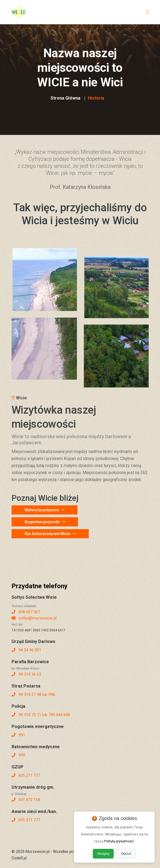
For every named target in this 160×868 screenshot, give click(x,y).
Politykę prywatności (119, 841)
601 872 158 (26, 800)
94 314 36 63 (26, 674)
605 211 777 (26, 776)
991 (18, 735)
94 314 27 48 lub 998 (33, 695)
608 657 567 (26, 612)
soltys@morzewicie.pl (34, 618)
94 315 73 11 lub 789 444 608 (41, 715)
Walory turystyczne (45, 510)
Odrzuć (126, 854)
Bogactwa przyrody (45, 522)
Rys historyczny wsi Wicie (50, 534)
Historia (96, 98)
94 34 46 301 (26, 650)
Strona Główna (65, 98)
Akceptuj (103, 854)
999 (18, 755)
